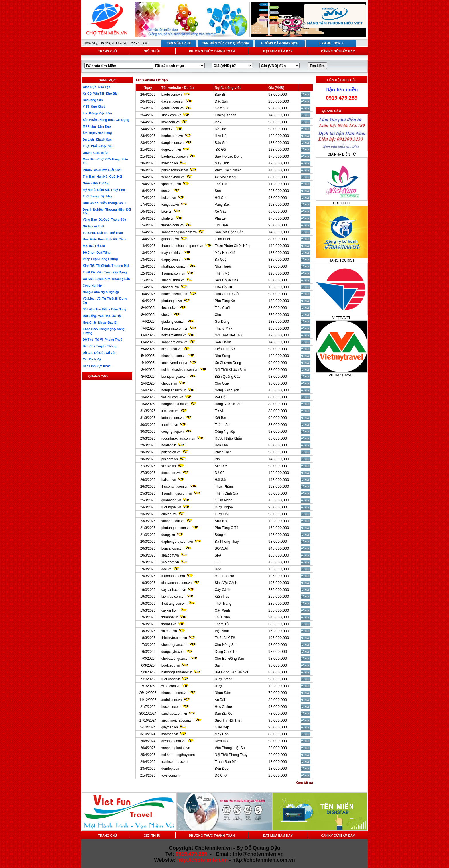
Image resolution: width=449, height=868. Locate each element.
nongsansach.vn (174, 390)
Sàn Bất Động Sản (229, 232)
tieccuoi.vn (169, 308)
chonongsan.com (174, 645)
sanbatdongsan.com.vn (179, 232)
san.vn (166, 191)
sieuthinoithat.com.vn (178, 720)
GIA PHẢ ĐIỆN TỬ (342, 154)
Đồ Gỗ (220, 150)
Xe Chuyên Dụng (228, 363)
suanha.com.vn (173, 521)
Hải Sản (221, 480)
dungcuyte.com (173, 652)
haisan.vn (169, 480)
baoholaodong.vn (174, 156)
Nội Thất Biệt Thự (228, 335)
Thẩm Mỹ (222, 273)
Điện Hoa (222, 741)
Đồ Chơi (221, 775)
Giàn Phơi (222, 239)
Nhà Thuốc (223, 267)
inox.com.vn (170, 122)
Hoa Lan (221, 445)
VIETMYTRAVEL (342, 375)
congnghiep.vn (172, 432)
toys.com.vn (170, 775)
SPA (218, 555)
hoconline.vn (171, 707)
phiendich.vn (171, 452)
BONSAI (221, 548)
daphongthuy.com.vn (177, 542)
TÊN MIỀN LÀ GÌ (179, 43)
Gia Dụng (222, 322)
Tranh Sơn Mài (226, 762)
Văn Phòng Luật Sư (230, 748)
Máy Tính (222, 163)
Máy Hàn (222, 734)
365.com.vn (170, 562)
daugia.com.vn (172, 143)
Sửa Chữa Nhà (226, 280)
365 (218, 562)
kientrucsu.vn (171, 349)
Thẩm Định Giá (226, 493)
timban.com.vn (172, 225)
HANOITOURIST (342, 260)
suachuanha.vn (173, 280)
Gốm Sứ (221, 108)
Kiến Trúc (222, 597)
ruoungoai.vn (171, 507)
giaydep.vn (170, 727)
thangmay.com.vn (175, 328)
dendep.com (171, 769)
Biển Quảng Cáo (228, 377)
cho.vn (166, 315)
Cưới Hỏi (222, 514)
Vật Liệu (221, 397)
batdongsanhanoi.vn (177, 672)
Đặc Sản (221, 101)
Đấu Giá (221, 143)
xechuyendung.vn (175, 363)
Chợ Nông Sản (226, 645)
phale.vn (168, 218)
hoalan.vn (169, 445)
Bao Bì (220, 95)
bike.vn (167, 211)
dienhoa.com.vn (173, 741)
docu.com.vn (171, 473)
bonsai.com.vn (172, 548)
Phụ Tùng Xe (225, 301)
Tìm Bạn (221, 225)
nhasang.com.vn (174, 356)
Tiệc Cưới (222, 308)
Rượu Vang (223, 679)
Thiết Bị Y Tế (225, 638)
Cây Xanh (222, 610)
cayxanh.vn (170, 610)
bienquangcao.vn (174, 377)
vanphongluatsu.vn (176, 748)
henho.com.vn (172, 136)
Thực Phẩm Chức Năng (233, 246)
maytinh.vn (170, 163)
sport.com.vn (171, 184)
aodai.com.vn (171, 700)
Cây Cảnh (222, 590)
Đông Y (220, 535)
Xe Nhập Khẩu (226, 177)
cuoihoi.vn (169, 514)
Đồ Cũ (220, 473)
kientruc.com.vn (173, 597)
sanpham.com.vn (174, 342)
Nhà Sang (222, 356)
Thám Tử (222, 624)
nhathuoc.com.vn (174, 267)
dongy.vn (168, 535)
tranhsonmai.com (174, 762)
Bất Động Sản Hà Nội (231, 672)
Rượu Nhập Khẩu (228, 438)
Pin (217, 459)
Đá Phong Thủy (227, 542)
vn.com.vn (169, 631)
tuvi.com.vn (170, 411)
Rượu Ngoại (224, 507)
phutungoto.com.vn (176, 528)
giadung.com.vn (173, 322)
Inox (218, 122)
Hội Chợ (221, 198)
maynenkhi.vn (172, 253)
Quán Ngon (223, 500)
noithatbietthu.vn (174, 335)
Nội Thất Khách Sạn (230, 370)
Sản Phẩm (223, 342)
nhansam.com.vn (174, 693)
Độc (218, 569)
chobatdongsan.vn (175, 659)
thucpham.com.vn (175, 487)
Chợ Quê (222, 383)
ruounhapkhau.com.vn (178, 438)
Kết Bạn (221, 418)
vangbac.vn (170, 205)
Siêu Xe (221, 466)
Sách (219, 665)
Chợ (218, 315)
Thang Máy (223, 328)
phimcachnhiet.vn (175, 170)
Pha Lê (220, 218)
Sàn (218, 191)
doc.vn (166, 569)
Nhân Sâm (223, 693)
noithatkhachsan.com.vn (180, 370)
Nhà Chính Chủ (227, 294)
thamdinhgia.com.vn (177, 493)
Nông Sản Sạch (227, 390)
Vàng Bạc (222, 205)
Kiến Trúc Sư (225, 349)
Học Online (223, 707)
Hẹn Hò (221, 136)
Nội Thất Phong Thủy (231, 755)
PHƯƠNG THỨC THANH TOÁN (212, 51)
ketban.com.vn (172, 418)
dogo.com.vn (171, 150)
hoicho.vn (169, 198)
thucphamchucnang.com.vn (182, 246)
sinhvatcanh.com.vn (176, 583)
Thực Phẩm (224, 487)
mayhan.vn (170, 734)
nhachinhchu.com (175, 294)
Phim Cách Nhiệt (228, 170)
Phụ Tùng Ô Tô (227, 528)
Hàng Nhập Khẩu (228, 404)
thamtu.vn (169, 624)
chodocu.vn (170, 287)
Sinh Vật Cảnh (226, 583)
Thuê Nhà (222, 617)
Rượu (219, 686)
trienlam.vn (170, 425)
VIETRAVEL (341, 318)
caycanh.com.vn (174, 590)
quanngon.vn (171, 500)
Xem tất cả (304, 783)
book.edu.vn (171, 665)
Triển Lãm (222, 425)
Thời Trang (223, 604)
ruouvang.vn (171, 679)
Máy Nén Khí (225, 253)
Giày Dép (222, 727)
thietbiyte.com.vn (174, 638)
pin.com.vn (170, 459)
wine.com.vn (171, 686)
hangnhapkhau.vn (175, 404)
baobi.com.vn (171, 95)
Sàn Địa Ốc (223, 714)
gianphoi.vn (170, 239)
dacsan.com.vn (173, 101)
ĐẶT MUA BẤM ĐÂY (278, 51)
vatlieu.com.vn (172, 397)
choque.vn (169, 383)
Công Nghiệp (225, 432)
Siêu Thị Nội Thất (228, 720)
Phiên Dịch (223, 452)
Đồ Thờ (220, 129)
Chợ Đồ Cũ (223, 287)
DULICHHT (342, 203)
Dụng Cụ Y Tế (226, 652)
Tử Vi (219, 411)
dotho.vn (168, 129)
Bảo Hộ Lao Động (229, 156)
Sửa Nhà (222, 521)
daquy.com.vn (172, 260)
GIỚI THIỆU (152, 51)
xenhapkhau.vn (173, 177)
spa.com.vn (170, 555)
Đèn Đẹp (222, 769)
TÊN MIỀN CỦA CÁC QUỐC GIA (226, 43)
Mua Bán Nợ (224, 576)
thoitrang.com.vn (174, 604)
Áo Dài (220, 700)
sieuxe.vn (169, 466)
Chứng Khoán (226, 115)
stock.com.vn (171, 115)
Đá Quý (221, 260)
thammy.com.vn (173, 273)
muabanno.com (173, 576)
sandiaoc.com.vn (174, 714)
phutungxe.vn (172, 301)
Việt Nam (222, 631)
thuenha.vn (170, 617)
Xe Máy (221, 211)
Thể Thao (222, 184)
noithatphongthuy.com (178, 755)
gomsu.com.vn (172, 108)
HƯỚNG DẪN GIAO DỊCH (280, 43)
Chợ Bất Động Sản (229, 659)
